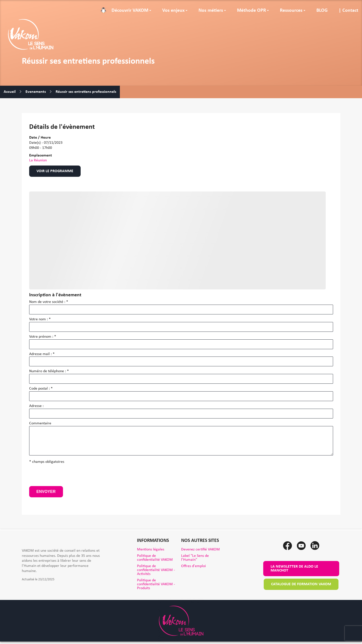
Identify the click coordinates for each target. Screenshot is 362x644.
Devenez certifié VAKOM (200, 549)
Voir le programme (55, 171)
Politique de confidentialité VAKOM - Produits (156, 584)
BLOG (322, 11)
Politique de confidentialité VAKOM (155, 558)
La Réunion (38, 160)
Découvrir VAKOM (130, 11)
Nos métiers (211, 11)
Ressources (291, 11)
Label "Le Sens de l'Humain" (195, 558)
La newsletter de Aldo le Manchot (294, 569)
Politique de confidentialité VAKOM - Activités (156, 570)
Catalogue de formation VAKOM (301, 584)
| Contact (349, 11)
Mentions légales (151, 549)
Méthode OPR (251, 11)
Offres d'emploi (193, 566)
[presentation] (66, 477)
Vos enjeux (173, 11)
